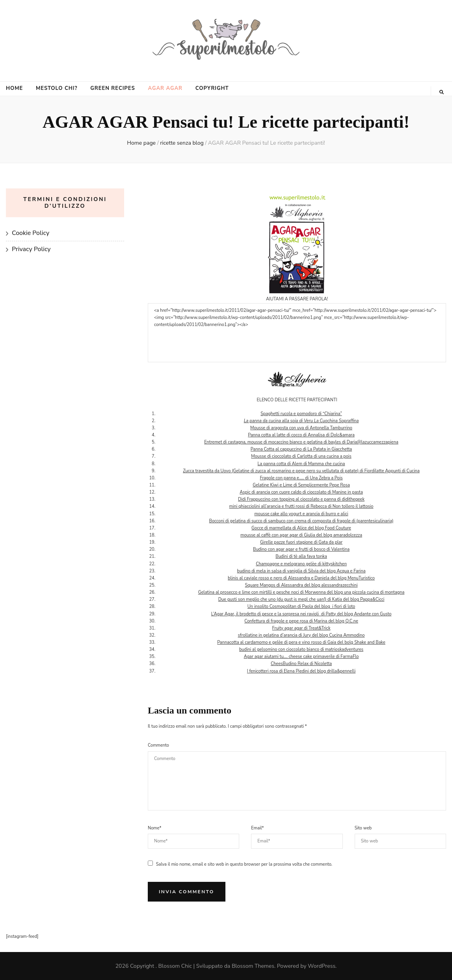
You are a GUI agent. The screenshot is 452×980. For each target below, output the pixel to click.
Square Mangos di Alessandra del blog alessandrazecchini (301, 585)
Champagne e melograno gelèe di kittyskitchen (301, 564)
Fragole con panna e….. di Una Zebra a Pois (301, 478)
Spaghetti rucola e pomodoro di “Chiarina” (301, 414)
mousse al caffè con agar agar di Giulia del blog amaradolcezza (301, 535)
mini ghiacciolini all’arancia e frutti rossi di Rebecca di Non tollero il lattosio (301, 506)
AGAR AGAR (165, 88)
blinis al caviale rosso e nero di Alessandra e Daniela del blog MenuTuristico (301, 578)
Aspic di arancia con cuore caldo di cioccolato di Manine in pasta (301, 492)
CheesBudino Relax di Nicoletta (301, 664)
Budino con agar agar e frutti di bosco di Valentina (301, 549)
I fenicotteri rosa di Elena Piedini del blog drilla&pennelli (301, 671)
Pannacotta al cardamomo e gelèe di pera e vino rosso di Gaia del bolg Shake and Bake (301, 642)
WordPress (322, 966)
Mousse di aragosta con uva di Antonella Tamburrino (301, 428)
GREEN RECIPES (113, 88)
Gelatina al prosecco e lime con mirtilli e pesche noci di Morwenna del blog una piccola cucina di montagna (301, 592)
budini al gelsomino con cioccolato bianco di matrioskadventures (301, 649)
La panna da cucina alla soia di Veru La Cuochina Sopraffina (301, 421)
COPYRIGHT (212, 88)
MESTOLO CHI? (57, 88)
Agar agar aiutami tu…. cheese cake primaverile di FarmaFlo (301, 657)
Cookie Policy (31, 233)
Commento (158, 745)
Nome (154, 828)
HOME (14, 88)
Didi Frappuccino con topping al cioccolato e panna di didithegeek (301, 499)
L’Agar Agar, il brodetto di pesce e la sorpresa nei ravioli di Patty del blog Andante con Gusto (301, 614)
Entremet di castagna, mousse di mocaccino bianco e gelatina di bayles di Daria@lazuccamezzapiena (301, 442)
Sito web (363, 828)
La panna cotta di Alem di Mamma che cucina (301, 464)
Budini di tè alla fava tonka (301, 556)
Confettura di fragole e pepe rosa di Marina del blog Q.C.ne (301, 621)
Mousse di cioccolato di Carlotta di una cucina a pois (301, 456)
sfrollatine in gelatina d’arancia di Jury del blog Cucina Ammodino (301, 635)
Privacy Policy (31, 249)
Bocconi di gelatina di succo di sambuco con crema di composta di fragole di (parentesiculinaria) (301, 521)
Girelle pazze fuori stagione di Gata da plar (301, 542)
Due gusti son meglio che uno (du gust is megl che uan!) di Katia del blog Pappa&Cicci (301, 599)
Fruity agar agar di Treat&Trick (301, 628)
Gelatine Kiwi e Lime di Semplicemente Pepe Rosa (301, 485)
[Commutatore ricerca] (442, 92)
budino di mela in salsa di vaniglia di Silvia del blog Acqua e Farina (301, 571)
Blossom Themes (253, 966)
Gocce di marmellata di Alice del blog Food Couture (301, 528)
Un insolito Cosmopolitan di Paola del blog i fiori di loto (301, 606)
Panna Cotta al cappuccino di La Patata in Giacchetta (301, 449)
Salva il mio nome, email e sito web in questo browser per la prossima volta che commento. (244, 864)
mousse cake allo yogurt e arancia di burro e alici (301, 514)
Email (257, 828)
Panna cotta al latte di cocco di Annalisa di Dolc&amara (301, 435)
